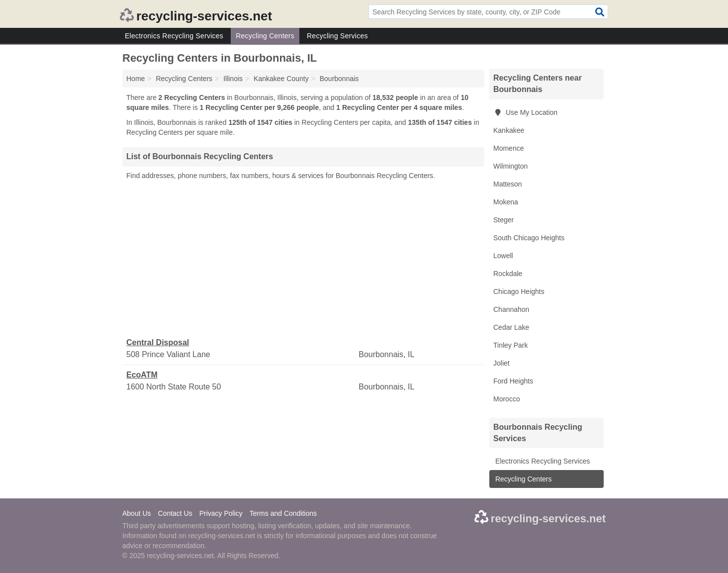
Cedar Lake (511, 327)
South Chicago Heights (529, 238)
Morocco (507, 399)
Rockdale (508, 274)
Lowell (503, 256)
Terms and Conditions (283, 513)
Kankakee (509, 130)
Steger (503, 220)
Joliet (501, 363)
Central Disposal (158, 342)
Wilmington (510, 166)
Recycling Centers (265, 36)
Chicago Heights (519, 291)
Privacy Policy (221, 513)
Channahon (511, 309)
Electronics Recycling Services (174, 36)
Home (136, 79)
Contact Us (175, 513)
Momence (508, 148)
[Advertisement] (303, 259)
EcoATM (142, 375)
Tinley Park (511, 345)
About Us (137, 513)
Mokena (506, 202)
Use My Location (525, 112)
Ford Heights (513, 381)
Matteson (508, 184)
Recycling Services (337, 36)
